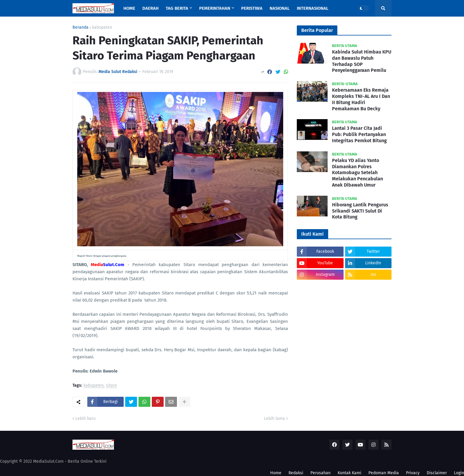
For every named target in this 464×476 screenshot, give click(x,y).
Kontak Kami (349, 473)
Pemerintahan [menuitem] (215, 8)
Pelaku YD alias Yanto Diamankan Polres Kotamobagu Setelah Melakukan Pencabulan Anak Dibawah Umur (357, 173)
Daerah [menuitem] (150, 8)
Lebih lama (274, 418)
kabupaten (102, 27)
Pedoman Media (384, 473)
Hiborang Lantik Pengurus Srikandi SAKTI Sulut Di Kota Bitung (360, 211)
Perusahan (320, 473)
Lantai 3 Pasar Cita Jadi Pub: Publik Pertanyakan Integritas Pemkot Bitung (359, 134)
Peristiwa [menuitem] (252, 8)
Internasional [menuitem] (313, 8)
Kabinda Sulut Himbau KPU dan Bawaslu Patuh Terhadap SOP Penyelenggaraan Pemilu (362, 61)
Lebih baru (86, 418)
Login (459, 473)
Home (276, 473)
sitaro (111, 386)
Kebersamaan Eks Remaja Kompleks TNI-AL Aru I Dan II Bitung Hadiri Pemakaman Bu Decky (361, 99)
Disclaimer (437, 473)
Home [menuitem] (129, 8)
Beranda (80, 27)
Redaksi (296, 473)
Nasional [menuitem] (280, 8)
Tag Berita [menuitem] (177, 8)
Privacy (413, 473)
